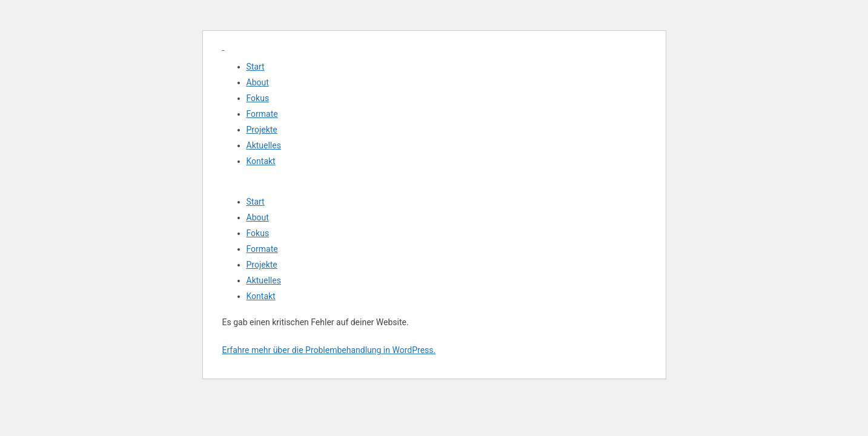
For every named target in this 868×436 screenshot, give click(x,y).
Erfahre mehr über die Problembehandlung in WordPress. (329, 350)
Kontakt (261, 161)
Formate (262, 114)
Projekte (262, 130)
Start (256, 67)
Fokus (258, 98)
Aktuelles (264, 145)
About (258, 82)
